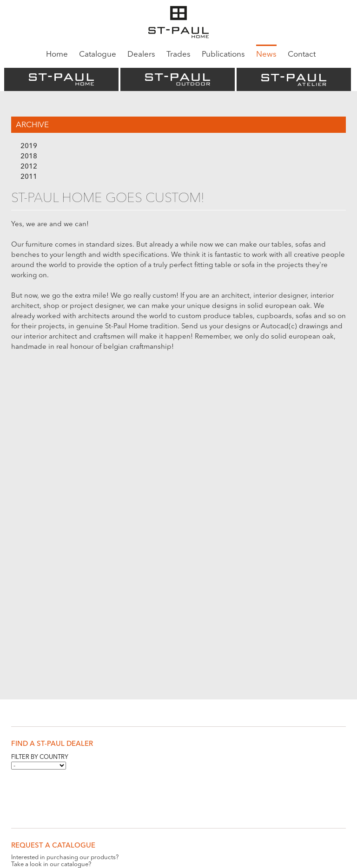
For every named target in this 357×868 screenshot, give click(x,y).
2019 (29, 147)
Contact (302, 55)
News (266, 55)
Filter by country (40, 757)
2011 (29, 177)
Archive (32, 125)
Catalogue (98, 55)
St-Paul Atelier (294, 79)
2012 (29, 167)
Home (57, 55)
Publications (223, 55)
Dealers (141, 55)
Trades (178, 55)
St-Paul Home (61, 79)
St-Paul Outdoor (178, 79)
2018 (29, 157)
